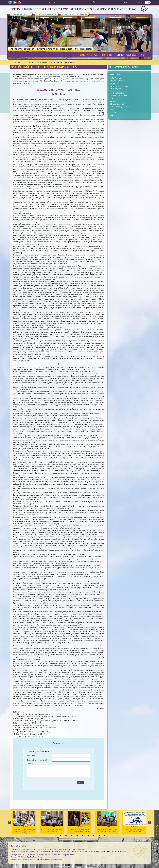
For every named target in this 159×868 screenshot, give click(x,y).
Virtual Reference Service (46, 14)
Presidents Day (119, 93)
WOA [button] (97, 55)
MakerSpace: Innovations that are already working (52, 822)
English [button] (125, 2)
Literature (113, 112)
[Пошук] (94, 2)
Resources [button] (108, 55)
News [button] (90, 55)
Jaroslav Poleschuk (41, 859)
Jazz (111, 99)
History (37, 62)
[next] (150, 822)
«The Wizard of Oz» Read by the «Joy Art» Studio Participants (107, 822)
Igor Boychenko (32, 857)
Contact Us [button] (137, 2)
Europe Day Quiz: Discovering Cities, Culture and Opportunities (134, 822)
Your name (31, 756)
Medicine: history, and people (120, 107)
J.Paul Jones (117, 89)
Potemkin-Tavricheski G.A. (122, 86)
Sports (112, 110)
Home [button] (82, 55)
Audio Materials (115, 78)
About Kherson (115, 75)
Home (12, 62)
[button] (149, 55)
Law (111, 115)
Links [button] (143, 55)
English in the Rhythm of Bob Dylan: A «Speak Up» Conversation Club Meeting (24, 823)
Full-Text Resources (24, 62)
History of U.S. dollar (120, 95)
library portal (85, 49)
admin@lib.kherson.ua (118, 851)
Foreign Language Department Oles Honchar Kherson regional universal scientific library (74, 9)
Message (30, 764)
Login (148, 2)
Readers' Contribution (118, 81)
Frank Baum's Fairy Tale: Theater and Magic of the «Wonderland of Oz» (79, 823)
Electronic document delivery (74, 14)
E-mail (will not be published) (37, 760)
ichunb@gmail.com (103, 851)
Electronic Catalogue (21, 14)
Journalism (114, 101)
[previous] (9, 822)
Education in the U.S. (117, 104)
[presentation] (49, 783)
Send (81, 783)
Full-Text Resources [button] (127, 55)
